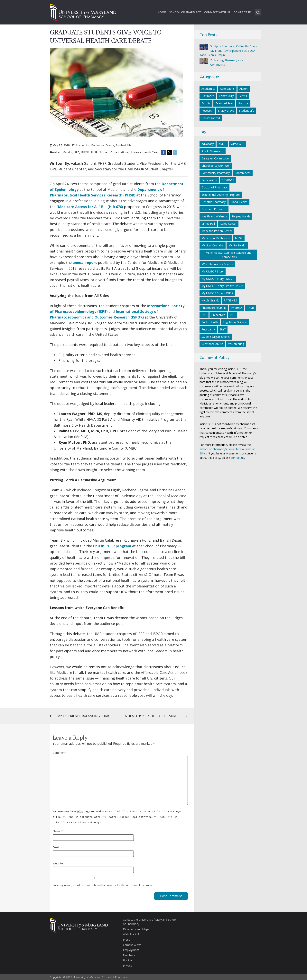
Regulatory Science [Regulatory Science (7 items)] (235, 322)
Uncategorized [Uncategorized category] (211, 118)
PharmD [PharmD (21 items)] (237, 308)
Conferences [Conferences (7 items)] (243, 173)
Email (57, 846)
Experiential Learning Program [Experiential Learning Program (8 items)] (221, 195)
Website (58, 862)
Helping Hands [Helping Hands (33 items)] (241, 216)
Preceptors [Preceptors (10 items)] (218, 315)
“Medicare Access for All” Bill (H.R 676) (90, 207)
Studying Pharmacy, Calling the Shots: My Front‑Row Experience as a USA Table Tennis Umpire (229, 51)
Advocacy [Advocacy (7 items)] (208, 144)
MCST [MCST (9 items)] (239, 238)
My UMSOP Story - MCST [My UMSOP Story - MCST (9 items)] (218, 279)
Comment (60, 753)
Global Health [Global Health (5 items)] (239, 202)
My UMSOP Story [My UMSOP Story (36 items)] (213, 271)
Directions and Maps (136, 928)
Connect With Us (217, 12)
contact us (237, 458)
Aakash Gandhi (63, 152)
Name (58, 830)
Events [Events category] (110, 145)
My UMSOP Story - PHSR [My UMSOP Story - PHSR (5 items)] (217, 293)
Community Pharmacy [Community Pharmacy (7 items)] (216, 173)
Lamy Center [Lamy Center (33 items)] (228, 224)
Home (162, 12)
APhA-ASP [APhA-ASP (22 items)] (238, 144)
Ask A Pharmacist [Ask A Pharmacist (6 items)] (213, 151)
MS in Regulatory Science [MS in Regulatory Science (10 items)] (217, 264)
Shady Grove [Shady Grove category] (226, 111)
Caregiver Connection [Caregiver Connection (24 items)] (215, 158)
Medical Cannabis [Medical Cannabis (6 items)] (213, 245)
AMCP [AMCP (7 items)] (222, 144)
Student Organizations (114, 152)
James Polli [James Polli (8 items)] (208, 224)
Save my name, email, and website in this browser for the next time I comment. (103, 884)
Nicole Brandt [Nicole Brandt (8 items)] (210, 300)
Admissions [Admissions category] (227, 89)
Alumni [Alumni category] (244, 89)
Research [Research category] (207, 111)
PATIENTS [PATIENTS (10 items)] (230, 300)
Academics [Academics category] (83, 145)
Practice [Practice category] (243, 103)
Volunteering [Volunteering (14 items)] (236, 344)
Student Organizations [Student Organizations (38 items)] (216, 337)
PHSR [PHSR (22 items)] (250, 308)
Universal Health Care (144, 152)
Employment (131, 949)
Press (126, 939)
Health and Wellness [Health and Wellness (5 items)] (214, 216)
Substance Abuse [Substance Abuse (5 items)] (212, 344)
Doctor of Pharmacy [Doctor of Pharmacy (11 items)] (214, 187)
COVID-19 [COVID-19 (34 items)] (228, 180)
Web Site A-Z (131, 933)
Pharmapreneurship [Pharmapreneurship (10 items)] (214, 308)
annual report (85, 262)
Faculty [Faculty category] (206, 103)
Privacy (127, 965)
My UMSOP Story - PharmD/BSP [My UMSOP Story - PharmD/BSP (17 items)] (222, 286)
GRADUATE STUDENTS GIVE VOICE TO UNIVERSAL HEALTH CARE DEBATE (106, 36)
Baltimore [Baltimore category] (98, 145)
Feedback (129, 954)
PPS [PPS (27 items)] (204, 315)
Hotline (127, 959)
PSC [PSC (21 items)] (233, 315)
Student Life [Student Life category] (124, 145)
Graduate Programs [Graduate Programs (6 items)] (214, 209)
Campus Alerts (132, 944)
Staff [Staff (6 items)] (223, 329)
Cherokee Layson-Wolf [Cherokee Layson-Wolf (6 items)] (216, 166)
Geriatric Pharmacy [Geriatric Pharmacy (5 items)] (214, 202)
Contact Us (243, 12)
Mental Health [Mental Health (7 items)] (237, 245)
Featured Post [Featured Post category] (224, 103)
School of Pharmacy (185, 12)
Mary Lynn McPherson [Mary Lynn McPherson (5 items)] (216, 238)
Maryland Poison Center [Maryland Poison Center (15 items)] (217, 231)
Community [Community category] (226, 96)
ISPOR (85, 152)
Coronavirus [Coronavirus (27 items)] (209, 180)
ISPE (76, 152)
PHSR (94, 152)
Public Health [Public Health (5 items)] (210, 322)
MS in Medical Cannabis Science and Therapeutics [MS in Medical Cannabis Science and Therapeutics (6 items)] (228, 255)
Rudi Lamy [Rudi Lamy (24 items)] (208, 329)
